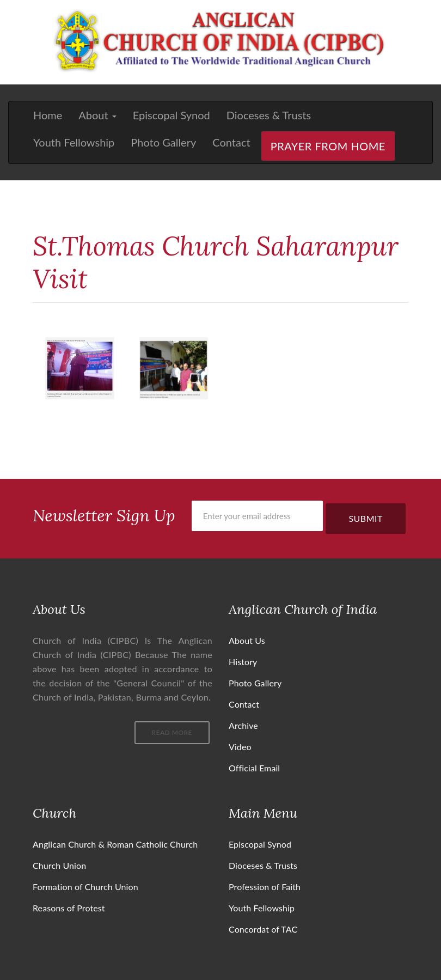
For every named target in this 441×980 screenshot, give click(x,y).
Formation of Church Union (85, 887)
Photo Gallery (163, 142)
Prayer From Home (328, 146)
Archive (243, 725)
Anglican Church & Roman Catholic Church (115, 844)
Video (240, 747)
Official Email (254, 768)
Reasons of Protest (69, 908)
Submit (366, 518)
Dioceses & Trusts (269, 115)
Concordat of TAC (263, 929)
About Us (247, 640)
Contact (231, 142)
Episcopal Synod (171, 115)
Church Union (59, 865)
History (243, 662)
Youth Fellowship (74, 142)
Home (48, 115)
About (97, 115)
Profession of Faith (265, 887)
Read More (172, 732)
